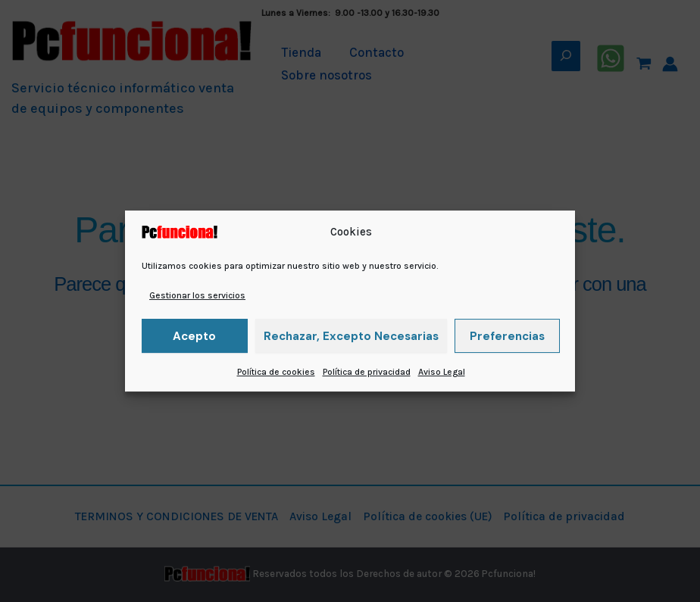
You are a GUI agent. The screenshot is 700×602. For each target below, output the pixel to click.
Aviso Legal (442, 372)
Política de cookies (276, 372)
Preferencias (507, 336)
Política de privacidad (367, 372)
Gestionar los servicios (197, 295)
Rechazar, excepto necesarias (351, 336)
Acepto (194, 336)
